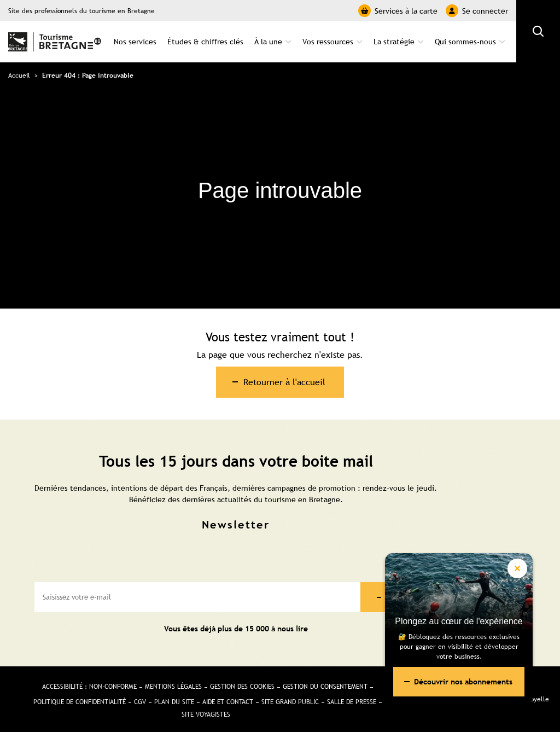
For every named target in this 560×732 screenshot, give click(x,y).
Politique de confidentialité (80, 702)
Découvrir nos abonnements (463, 682)
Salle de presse (352, 702)
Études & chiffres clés (205, 42)
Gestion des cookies (242, 687)
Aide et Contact (228, 702)
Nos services (135, 42)
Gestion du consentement (325, 687)
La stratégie (394, 42)
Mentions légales (173, 687)
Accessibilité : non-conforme (89, 687)
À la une (268, 42)
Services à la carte (398, 11)
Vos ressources (328, 42)
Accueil (19, 75)
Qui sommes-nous (465, 42)
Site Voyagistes (206, 714)
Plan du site (174, 702)
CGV (140, 702)
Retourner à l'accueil (284, 382)
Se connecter (477, 11)
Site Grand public (290, 702)
